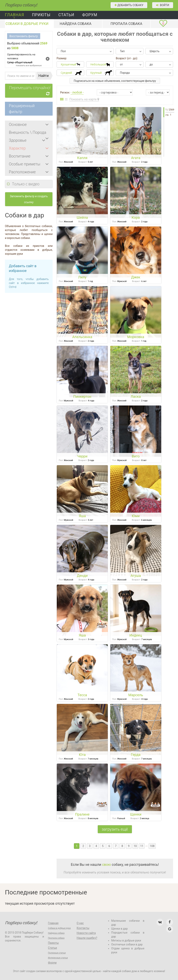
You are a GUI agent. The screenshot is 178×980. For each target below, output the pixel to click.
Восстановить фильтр (24, 36)
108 (152, 846)
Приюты (41, 15)
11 (142, 846)
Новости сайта (86, 933)
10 (135, 846)
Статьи (66, 15)
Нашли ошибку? (87, 938)
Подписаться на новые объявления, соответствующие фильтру (115, 81)
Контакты (83, 928)
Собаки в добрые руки (27, 24)
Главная (14, 15)
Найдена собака (76, 24)
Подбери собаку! (16, 4)
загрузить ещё (115, 829)
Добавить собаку (129, 5)
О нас (80, 923)
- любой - (77, 92)
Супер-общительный (25, 58)
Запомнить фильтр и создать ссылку (29, 199)
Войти (163, 5)
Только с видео (26, 184)
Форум (90, 15)
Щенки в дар (119, 929)
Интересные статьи (58, 958)
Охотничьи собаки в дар (127, 944)
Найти (44, 76)
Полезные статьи (57, 953)
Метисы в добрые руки (126, 940)
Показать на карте (84, 99)
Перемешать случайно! (31, 91)
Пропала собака (126, 24)
